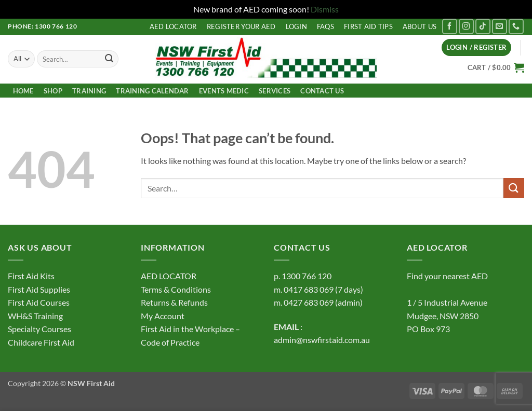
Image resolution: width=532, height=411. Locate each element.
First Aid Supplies (39, 289)
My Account (163, 316)
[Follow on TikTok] (483, 26)
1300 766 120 (307, 276)
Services (275, 91)
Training (89, 91)
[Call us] (516, 26)
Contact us (322, 91)
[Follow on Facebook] (450, 26)
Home (23, 91)
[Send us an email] (500, 26)
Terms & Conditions (176, 289)
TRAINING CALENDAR (152, 91)
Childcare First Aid (41, 342)
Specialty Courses (39, 329)
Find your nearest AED (447, 276)
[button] (476, 47)
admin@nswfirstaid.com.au (322, 340)
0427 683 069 (309, 302)
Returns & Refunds (174, 302)
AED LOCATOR (173, 26)
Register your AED (241, 26)
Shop (53, 91)
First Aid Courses (39, 302)
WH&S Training (35, 316)
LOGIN (296, 26)
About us (420, 26)
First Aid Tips (368, 26)
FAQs (325, 26)
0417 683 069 (309, 289)
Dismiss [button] (325, 9)
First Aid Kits (31, 276)
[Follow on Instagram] (466, 26)
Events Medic (224, 91)
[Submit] (109, 59)
